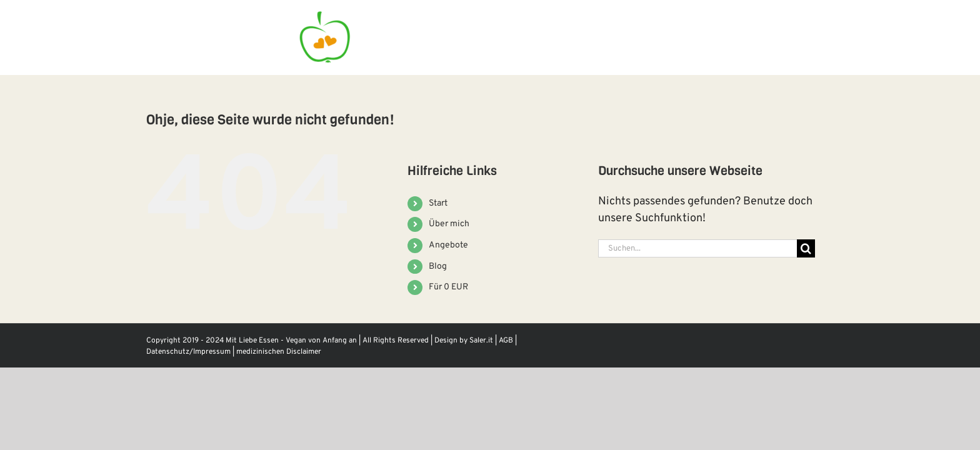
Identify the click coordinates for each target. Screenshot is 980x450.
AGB (506, 341)
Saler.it (481, 341)
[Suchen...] (697, 248)
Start (438, 203)
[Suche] (806, 248)
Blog (438, 267)
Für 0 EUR (448, 287)
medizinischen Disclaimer (279, 352)
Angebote (448, 245)
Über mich (449, 224)
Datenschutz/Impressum (188, 352)
